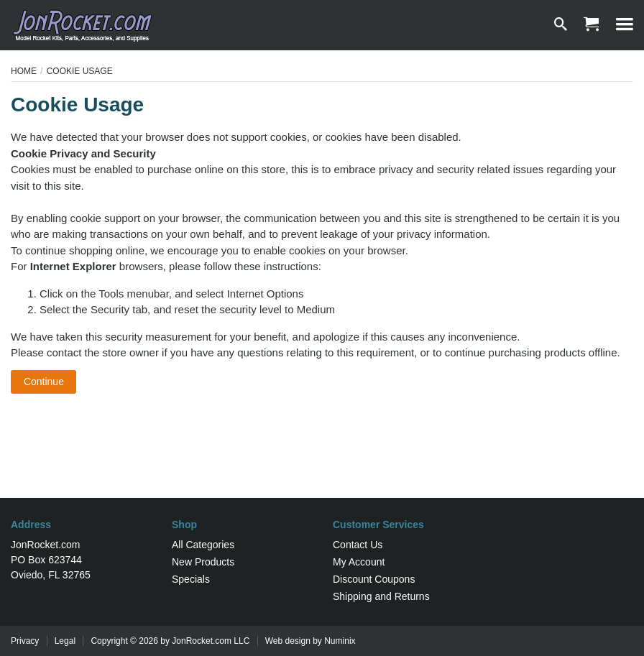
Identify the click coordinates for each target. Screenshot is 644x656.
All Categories (203, 545)
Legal (65, 641)
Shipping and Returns (381, 596)
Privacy (25, 641)
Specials (191, 579)
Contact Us (358, 545)
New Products (203, 562)
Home (24, 71)
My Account (359, 562)
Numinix (340, 641)
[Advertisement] (322, 451)
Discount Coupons (374, 579)
